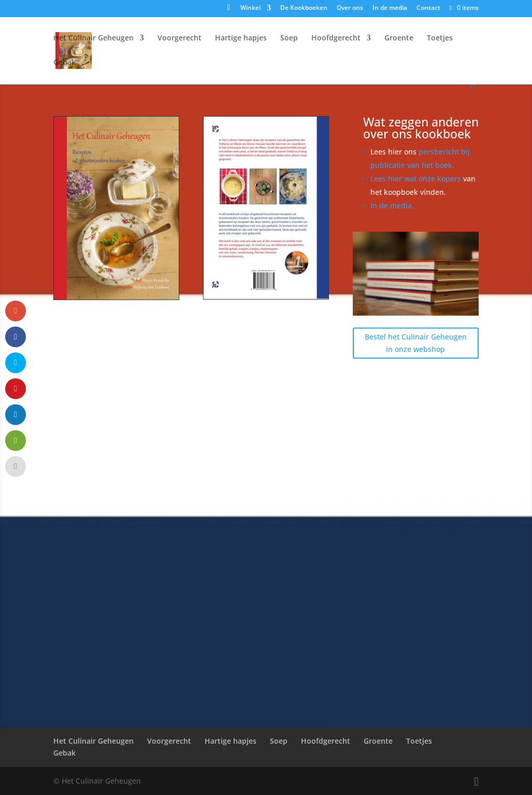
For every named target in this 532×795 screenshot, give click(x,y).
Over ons (350, 8)
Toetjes (440, 38)
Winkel (250, 8)
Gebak (64, 63)
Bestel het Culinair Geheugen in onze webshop (416, 343)
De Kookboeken (304, 8)
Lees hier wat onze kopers (417, 179)
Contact (428, 8)
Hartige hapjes (241, 38)
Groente (399, 38)
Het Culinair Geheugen (94, 38)
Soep (289, 38)
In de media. (392, 205)
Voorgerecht (179, 38)
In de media (390, 8)
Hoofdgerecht (336, 38)
